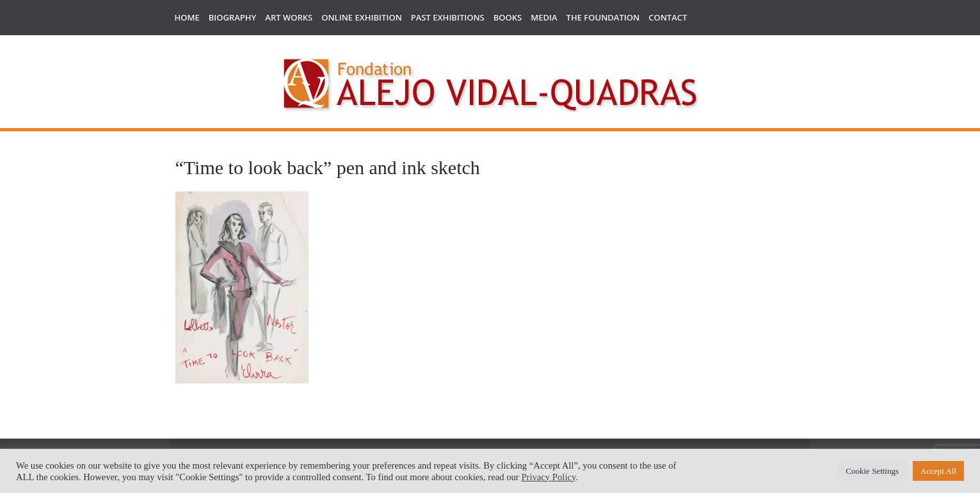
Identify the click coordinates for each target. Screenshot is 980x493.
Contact (668, 17)
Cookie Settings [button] (872, 471)
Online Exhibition (362, 17)
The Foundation (603, 17)
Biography (233, 17)
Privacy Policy (548, 477)
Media (544, 17)
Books (508, 17)
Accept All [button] (938, 471)
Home (187, 17)
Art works (289, 17)
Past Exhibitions (448, 17)
